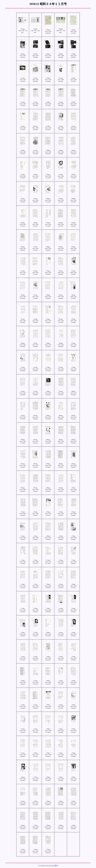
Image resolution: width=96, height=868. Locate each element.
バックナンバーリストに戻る (48, 865)
